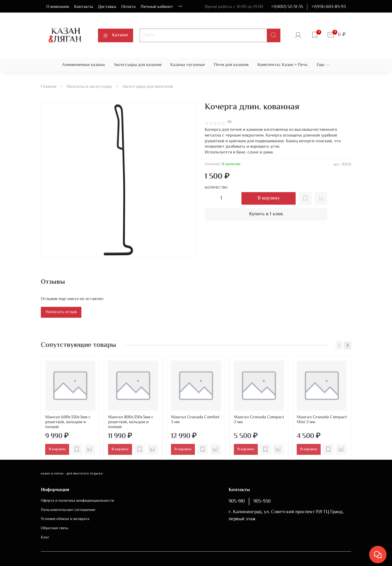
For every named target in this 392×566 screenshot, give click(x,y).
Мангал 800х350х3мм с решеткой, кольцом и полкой (131, 422)
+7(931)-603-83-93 (329, 7)
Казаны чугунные (188, 65)
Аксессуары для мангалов (148, 87)
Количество (216, 188)
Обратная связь (55, 528)
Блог (45, 538)
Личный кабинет (157, 7)
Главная (49, 87)
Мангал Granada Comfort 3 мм (195, 420)
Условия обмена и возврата (65, 519)
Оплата (128, 7)
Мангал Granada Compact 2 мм (259, 420)
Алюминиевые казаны (83, 65)
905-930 (262, 501)
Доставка (107, 7)
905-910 (237, 501)
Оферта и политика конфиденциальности (77, 501)
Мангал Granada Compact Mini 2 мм (322, 420)
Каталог (116, 35)
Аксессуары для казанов (138, 65)
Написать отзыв (61, 312)
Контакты (84, 7)
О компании (58, 7)
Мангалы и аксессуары (89, 87)
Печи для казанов (231, 65)
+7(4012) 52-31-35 (287, 7)
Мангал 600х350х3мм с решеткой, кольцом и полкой (68, 422)
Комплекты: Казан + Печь (283, 65)
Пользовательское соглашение (68, 510)
